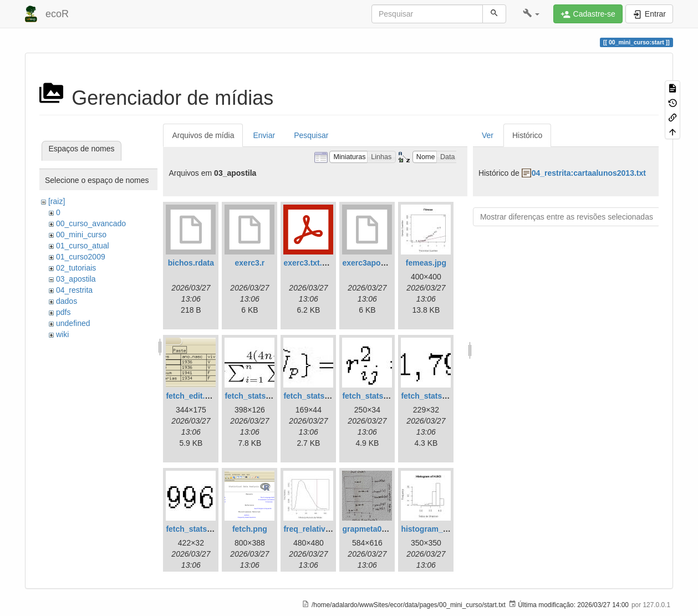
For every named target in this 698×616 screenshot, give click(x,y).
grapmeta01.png (372, 529)
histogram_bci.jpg (434, 529)
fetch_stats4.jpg (430, 396)
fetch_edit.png (192, 396)
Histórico (527, 135)
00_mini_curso (81, 235)
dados (67, 301)
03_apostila (76, 279)
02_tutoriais (76, 268)
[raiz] (57, 201)
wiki (62, 334)
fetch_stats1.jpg (254, 396)
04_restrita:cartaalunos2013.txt (589, 173)
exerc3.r (250, 263)
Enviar (264, 135)
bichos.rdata (191, 263)
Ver (488, 135)
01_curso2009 (81, 257)
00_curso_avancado (91, 223)
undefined (73, 323)
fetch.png (250, 529)
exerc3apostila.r (372, 263)
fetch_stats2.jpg (313, 396)
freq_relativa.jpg (313, 529)
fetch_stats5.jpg (195, 529)
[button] (531, 14)
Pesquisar (311, 135)
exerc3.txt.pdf (309, 263)
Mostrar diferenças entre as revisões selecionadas (567, 217)
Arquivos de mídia (203, 135)
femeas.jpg (426, 263)
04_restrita (74, 290)
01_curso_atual (83, 246)
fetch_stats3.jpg (372, 396)
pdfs (63, 312)
